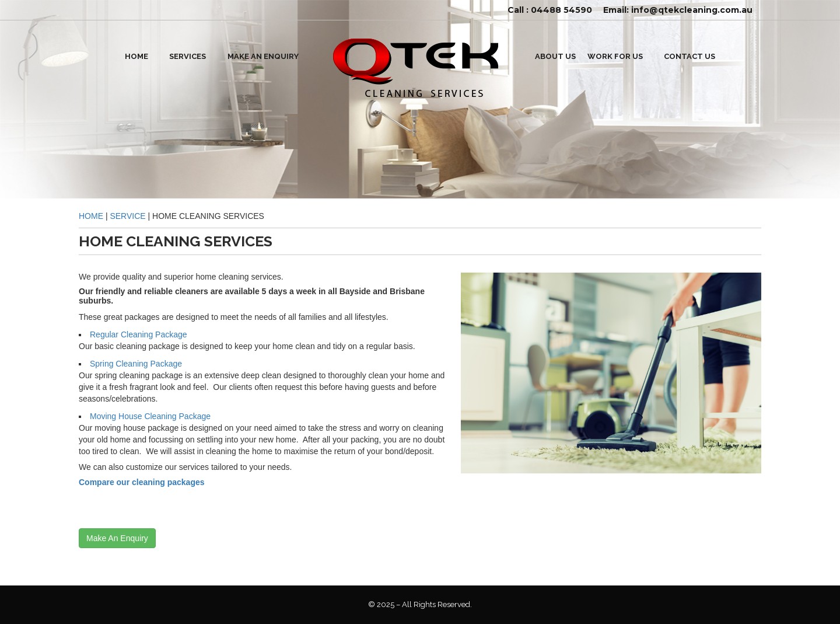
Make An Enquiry (263, 56)
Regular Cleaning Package (139, 334)
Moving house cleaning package (150, 416)
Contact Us (689, 56)
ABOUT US (555, 56)
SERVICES (188, 56)
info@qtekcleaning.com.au (692, 10)
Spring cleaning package (136, 364)
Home (91, 216)
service (127, 216)
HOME (136, 56)
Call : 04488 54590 (550, 10)
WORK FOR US (615, 56)
